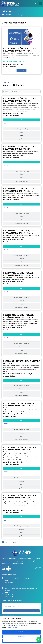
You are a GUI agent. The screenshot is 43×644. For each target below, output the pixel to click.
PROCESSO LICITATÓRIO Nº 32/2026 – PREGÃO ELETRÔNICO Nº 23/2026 (20, 190)
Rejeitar (22, 641)
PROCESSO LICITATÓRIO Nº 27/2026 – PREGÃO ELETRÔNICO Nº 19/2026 (20, 449)
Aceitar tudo (21, 632)
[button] (36, 3)
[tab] (21, 120)
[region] (21, 630)
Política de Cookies (12, 627)
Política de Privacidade (9, 615)
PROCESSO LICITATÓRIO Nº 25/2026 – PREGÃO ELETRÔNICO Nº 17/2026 (20, 232)
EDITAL (6, 123)
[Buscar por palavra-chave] (21, 91)
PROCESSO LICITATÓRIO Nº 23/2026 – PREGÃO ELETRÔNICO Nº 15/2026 (20, 316)
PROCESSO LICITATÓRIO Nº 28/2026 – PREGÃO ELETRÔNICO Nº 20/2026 (20, 274)
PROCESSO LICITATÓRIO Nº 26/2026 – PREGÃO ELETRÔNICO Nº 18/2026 (20, 497)
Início (14, 15)
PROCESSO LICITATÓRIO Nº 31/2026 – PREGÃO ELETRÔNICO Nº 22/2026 (20, 148)
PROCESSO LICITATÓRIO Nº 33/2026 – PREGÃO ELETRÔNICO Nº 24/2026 (20, 100)
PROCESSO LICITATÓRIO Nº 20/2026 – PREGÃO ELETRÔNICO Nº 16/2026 (20, 404)
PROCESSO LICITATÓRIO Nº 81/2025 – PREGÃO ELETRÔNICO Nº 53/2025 (20, 50)
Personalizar (21, 636)
